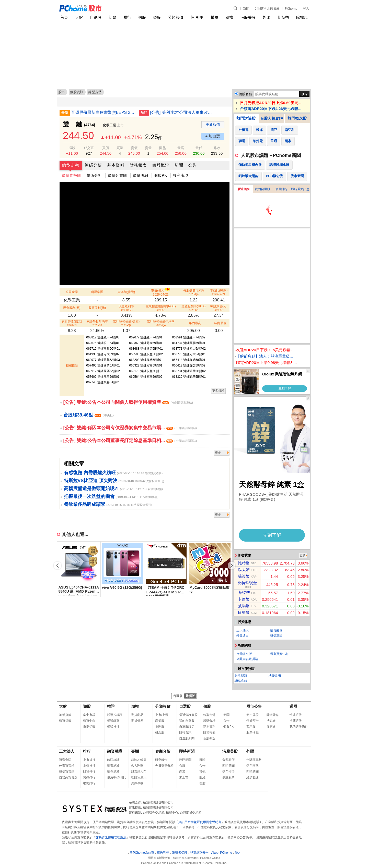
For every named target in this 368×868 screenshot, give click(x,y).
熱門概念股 (297, 118)
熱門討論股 (246, 118)
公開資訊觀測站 (247, 659)
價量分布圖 (117, 175)
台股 (182, 766)
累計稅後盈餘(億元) (126, 323)
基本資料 (116, 165)
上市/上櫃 (162, 715)
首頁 (64, 17)
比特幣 (283, 17)
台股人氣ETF (271, 118)
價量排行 (281, 189)
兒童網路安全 (199, 853)
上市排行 (89, 760)
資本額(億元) (126, 292)
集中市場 (89, 715)
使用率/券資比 (117, 777)
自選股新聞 (187, 738)
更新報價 (213, 125)
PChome (291, 8)
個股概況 (161, 165)
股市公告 (254, 706)
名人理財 (137, 766)
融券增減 (113, 772)
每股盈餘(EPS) (193, 292)
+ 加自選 (213, 136)
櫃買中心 (89, 721)
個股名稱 (245, 94)
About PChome (222, 853)
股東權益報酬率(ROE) (161, 308)
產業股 (160, 721)
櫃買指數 (65, 721)
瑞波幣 (244, 576)
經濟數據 (252, 777)
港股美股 (248, 17)
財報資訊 (185, 732)
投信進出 (276, 635)
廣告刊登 (163, 853)
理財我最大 (139, 777)
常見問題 (241, 676)
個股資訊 (77, 92)
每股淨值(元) (219, 308)
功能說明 (275, 676)
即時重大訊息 (300, 189)
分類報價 (176, 17)
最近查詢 (243, 189)
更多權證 (218, 391)
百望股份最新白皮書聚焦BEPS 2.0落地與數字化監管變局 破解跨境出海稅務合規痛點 (103, 112)
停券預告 (252, 721)
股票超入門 (139, 772)
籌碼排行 (89, 777)
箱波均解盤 (139, 760)
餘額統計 (113, 760)
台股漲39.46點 (89, 415)
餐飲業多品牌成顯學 (85, 504)
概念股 (160, 732)
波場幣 (244, 606)
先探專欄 (137, 783)
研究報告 (161, 760)
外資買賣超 (67, 766)
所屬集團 (97, 292)
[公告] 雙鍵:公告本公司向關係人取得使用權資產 (128, 402)
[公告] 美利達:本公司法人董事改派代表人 (182, 112)
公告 (193, 165)
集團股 (160, 727)
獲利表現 (181, 175)
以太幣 (244, 570)
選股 (142, 17)
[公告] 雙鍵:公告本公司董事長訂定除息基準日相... (130, 441)
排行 (127, 17)
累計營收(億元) (72, 323)
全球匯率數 (254, 760)
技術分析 (94, 175)
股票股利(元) (97, 308)
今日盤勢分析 (164, 766)
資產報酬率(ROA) (193, 308)
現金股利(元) (72, 308)
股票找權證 (115, 715)
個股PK (197, 17)
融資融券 (276, 630)
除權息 (302, 17)
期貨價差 (137, 721)
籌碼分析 (93, 165)
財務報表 (138, 165)
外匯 (267, 17)
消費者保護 (180, 853)
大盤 (79, 17)
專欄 (135, 751)
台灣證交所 (244, 654)
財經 (202, 777)
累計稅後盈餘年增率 (161, 323)
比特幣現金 (247, 583)
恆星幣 (244, 612)
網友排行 (89, 783)
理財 (202, 783)
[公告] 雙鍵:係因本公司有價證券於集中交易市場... (130, 428)
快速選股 (296, 715)
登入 (306, 8)
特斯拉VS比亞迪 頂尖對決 (91, 481)
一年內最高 (193, 323)
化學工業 (109, 125)
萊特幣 (244, 592)
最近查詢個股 (188, 715)
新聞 (246, 8)
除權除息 (273, 715)
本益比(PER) (219, 292)
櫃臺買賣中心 (279, 654)
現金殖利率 (126, 308)
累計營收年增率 (97, 323)
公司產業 (72, 292)
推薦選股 (296, 721)
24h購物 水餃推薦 (267, 8)
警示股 (251, 727)
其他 (202, 772)
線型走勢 (71, 165)
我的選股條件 (299, 727)
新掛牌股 (252, 715)
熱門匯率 (252, 766)
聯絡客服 (241, 681)
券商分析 (163, 751)
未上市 (184, 777)
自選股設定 (187, 727)
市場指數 (89, 727)
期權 (229, 17)
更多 (218, 453)
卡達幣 (244, 599)
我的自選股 (262, 189)
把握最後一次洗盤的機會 (89, 496)
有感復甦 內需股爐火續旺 (90, 473)
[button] (232, 566)
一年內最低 (219, 323)
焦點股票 (228, 777)
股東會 (271, 727)
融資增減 (113, 766)
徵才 (238, 853)
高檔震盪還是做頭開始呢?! (91, 488)
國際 (202, 760)
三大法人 (243, 630)
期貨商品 (137, 715)
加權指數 (65, 715)
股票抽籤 (252, 732)
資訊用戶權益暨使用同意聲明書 (200, 822)
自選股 (96, 17)
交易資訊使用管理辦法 (111, 837)
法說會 (271, 721)
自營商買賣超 (68, 777)
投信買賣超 (67, 772)
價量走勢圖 (71, 175)
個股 (207, 706)
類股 (157, 17)
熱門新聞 (185, 760)
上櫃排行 (89, 766)
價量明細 (141, 175)
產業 (182, 772)
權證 (214, 17)
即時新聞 (187, 751)
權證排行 (113, 727)
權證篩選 (113, 721)
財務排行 (89, 772)
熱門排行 (228, 772)
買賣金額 (65, 760)
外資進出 (243, 635)
